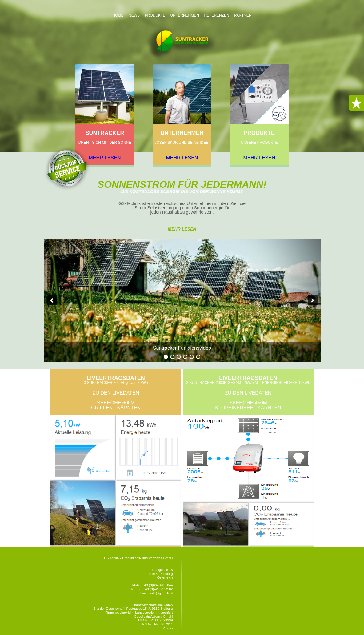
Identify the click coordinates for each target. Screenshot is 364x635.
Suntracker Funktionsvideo (182, 348)
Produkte (155, 15)
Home (118, 15)
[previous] (52, 300)
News (134, 15)
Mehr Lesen (182, 229)
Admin (168, 628)
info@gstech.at (162, 593)
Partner (243, 15)
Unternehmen (185, 15)
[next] (313, 300)
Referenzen (216, 15)
